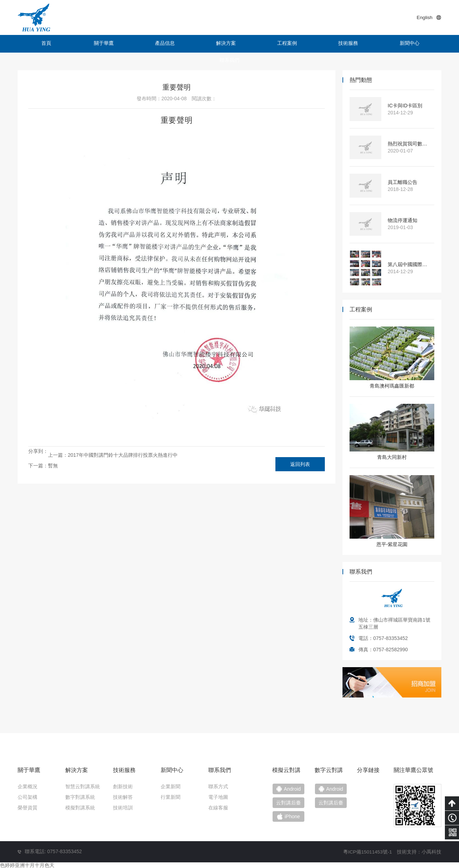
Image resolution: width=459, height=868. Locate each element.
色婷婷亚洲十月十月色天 (27, 864)
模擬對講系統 (80, 808)
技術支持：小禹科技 (419, 851)
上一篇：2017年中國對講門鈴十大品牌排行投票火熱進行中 (113, 455)
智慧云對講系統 (83, 786)
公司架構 (28, 797)
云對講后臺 (336, 803)
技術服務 (309, 44)
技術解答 (123, 797)
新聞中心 (362, 44)
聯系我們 (415, 44)
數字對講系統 (80, 797)
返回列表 (300, 464)
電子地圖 (218, 797)
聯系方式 (218, 786)
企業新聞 (171, 786)
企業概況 (28, 786)
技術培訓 (123, 808)
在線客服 (218, 808)
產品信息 (150, 44)
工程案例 (256, 44)
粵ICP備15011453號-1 (367, 851)
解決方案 (203, 44)
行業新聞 (171, 797)
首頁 (44, 44)
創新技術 (123, 786)
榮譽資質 (28, 808)
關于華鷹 (97, 44)
